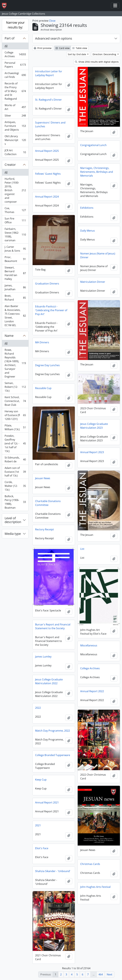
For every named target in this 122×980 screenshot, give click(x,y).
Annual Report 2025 (47, 151)
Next (110, 974)
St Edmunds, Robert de (15, 459)
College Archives (15, 54)
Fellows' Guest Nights (48, 174)
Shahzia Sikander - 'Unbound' (53, 871)
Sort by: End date (77, 54)
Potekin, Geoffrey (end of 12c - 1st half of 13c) (15, 443)
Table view (80, 48)
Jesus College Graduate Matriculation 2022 (49, 681)
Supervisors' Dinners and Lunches (50, 124)
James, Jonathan (15, 287)
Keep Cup (41, 780)
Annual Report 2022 (92, 691)
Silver (15, 116)
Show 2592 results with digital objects (97, 62)
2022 (38, 708)
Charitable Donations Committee (48, 503)
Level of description (13, 520)
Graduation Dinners (47, 284)
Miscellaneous (89, 645)
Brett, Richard (15, 298)
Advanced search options (54, 38)
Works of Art (15, 107)
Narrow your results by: (15, 25)
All (6, 46)
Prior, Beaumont (15, 259)
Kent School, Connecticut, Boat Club (15, 401)
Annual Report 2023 (92, 452)
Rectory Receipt (44, 529)
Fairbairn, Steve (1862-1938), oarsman (15, 235)
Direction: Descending (105, 54)
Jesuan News (43, 478)
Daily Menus (88, 231)
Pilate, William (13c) (15, 427)
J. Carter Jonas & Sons (15, 249)
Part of (10, 38)
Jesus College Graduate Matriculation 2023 (94, 426)
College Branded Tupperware (53, 755)
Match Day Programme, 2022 (53, 731)
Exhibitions (87, 208)
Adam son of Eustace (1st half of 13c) (15, 472)
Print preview (43, 48)
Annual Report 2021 (47, 802)
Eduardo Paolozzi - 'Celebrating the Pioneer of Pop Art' (51, 310)
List (82, 549)
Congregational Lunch (93, 145)
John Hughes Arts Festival (95, 887)
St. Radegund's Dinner (48, 100)
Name (9, 336)
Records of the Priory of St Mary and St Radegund (15, 91)
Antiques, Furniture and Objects (15, 126)
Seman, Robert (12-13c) (15, 387)
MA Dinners (42, 342)
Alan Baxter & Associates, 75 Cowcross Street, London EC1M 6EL (15, 316)
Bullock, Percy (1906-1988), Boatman (15, 502)
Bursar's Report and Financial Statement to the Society (53, 626)
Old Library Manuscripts (15, 140)
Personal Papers (15, 65)
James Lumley (43, 657)
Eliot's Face (42, 848)
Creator (10, 165)
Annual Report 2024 (47, 197)
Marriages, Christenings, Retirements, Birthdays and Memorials (97, 172)
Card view (63, 48)
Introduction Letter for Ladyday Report (49, 73)
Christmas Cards (90, 864)
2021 (38, 825)
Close (52, 21)
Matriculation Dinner (93, 282)
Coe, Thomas (15, 210)
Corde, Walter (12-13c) (15, 486)
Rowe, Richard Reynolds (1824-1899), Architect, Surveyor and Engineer (15, 363)
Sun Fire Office (15, 220)
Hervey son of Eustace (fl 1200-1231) (15, 415)
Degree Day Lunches (47, 365)
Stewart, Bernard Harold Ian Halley (15, 273)
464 (101, 974)
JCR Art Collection (15, 152)
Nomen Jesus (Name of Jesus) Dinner (98, 255)
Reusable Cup (43, 388)
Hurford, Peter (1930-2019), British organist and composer (15, 190)
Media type (13, 534)
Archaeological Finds (15, 75)
